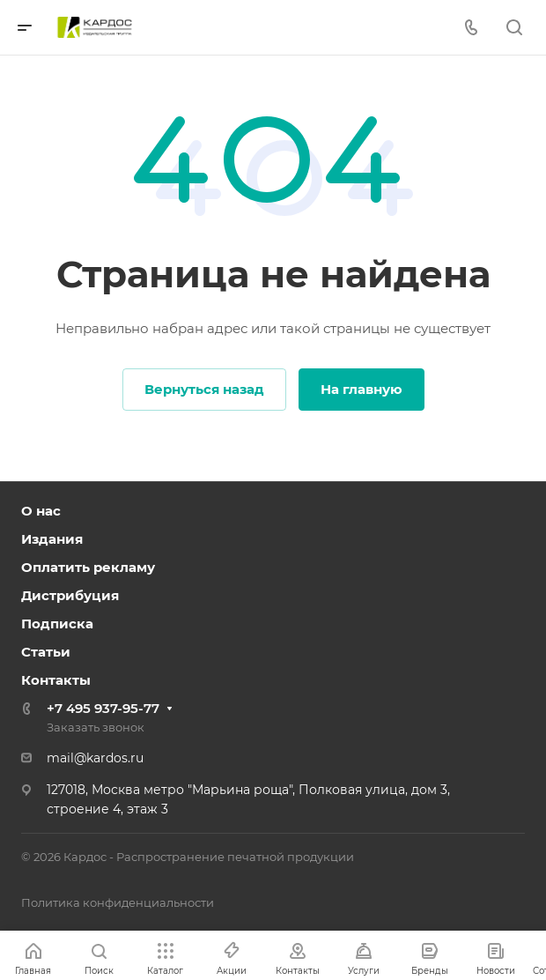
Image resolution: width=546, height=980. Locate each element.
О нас (41, 511)
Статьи (46, 652)
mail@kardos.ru (95, 758)
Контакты (56, 680)
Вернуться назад (204, 389)
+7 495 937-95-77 (103, 708)
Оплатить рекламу (88, 567)
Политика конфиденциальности (118, 902)
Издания (52, 539)
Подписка (57, 624)
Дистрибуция (70, 595)
